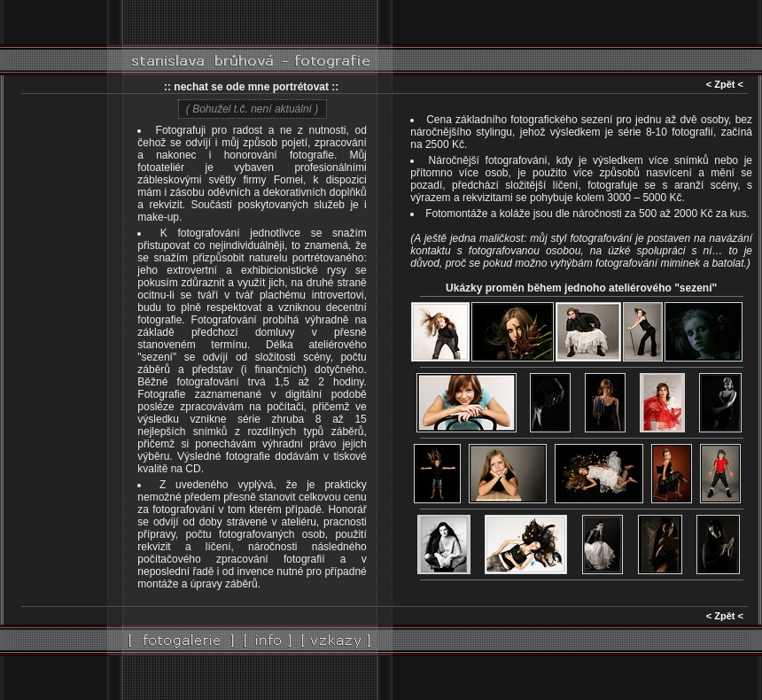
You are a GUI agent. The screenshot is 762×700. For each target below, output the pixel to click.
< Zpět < (725, 84)
